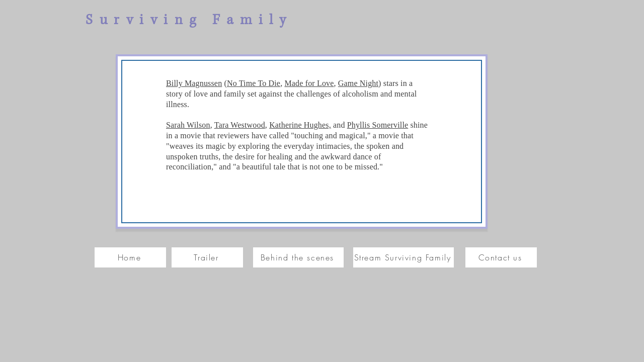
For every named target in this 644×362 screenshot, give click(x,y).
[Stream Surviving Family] (404, 257)
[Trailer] (207, 257)
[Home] (130, 257)
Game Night (358, 83)
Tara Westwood (240, 125)
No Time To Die (254, 83)
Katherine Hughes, (300, 125)
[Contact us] (501, 257)
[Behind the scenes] (298, 257)
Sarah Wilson (188, 125)
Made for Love (309, 83)
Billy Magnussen (194, 83)
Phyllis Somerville (378, 125)
